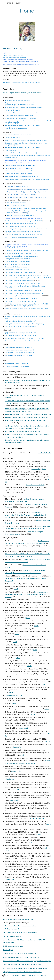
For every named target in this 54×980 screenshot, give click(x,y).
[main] (27, 11)
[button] (2, 3)
